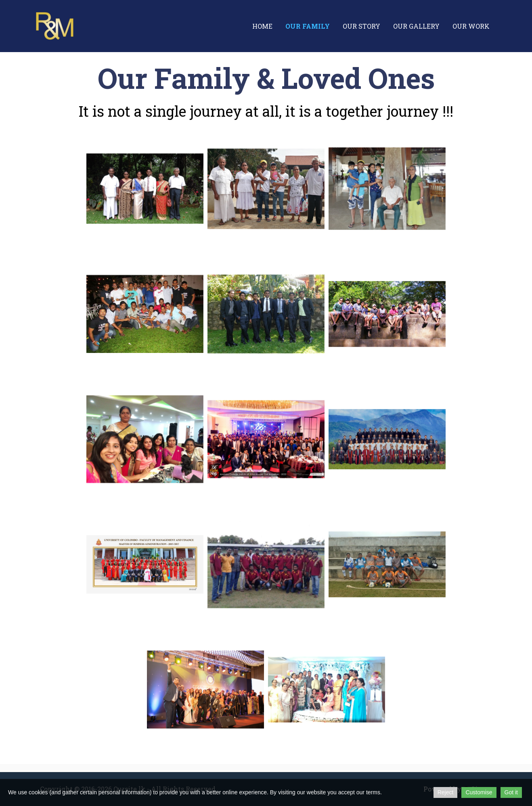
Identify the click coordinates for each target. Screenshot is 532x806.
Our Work (471, 26)
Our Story (361, 26)
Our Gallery (416, 26)
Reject (446, 792)
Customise (479, 792)
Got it (511, 792)
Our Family (308, 26)
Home (262, 26)
